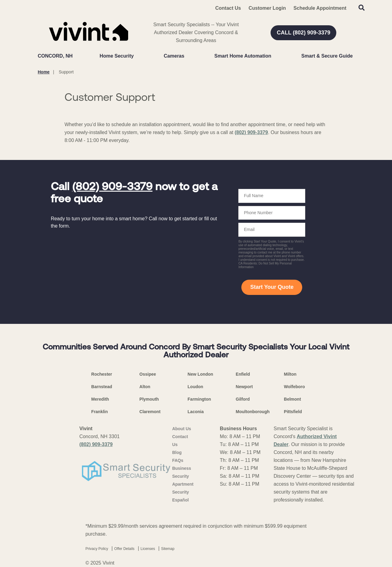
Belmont (292, 399)
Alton (145, 387)
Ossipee (148, 374)
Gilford (243, 399)
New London (200, 374)
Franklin (100, 412)
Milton (290, 374)
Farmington (199, 399)
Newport (244, 387)
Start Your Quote (272, 287)
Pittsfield (293, 412)
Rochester (102, 374)
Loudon (195, 387)
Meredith (100, 399)
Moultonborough (253, 412)
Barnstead (102, 387)
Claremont (150, 412)
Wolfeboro (294, 387)
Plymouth (149, 399)
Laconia (196, 412)
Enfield (243, 374)
